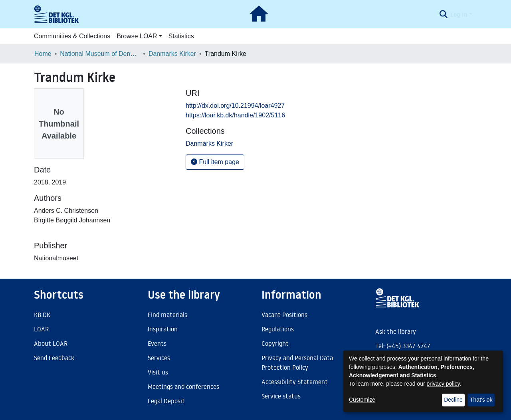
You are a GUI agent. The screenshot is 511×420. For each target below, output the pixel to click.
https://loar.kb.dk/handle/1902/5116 (235, 115)
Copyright (275, 343)
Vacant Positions (284, 315)
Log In (459, 14)
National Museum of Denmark (100, 54)
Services (159, 358)
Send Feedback (54, 358)
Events (157, 343)
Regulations (278, 329)
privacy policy (443, 384)
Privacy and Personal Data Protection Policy (297, 363)
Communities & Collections (72, 36)
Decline (453, 400)
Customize (362, 400)
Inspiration (163, 329)
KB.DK (42, 315)
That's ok (481, 400)
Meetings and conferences (183, 386)
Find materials (167, 315)
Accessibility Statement (295, 382)
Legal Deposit (166, 401)
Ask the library (396, 331)
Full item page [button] (215, 162)
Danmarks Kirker (172, 54)
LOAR (41, 329)
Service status (281, 396)
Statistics (181, 36)
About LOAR (51, 343)
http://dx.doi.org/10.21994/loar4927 (235, 106)
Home (43, 54)
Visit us (158, 372)
